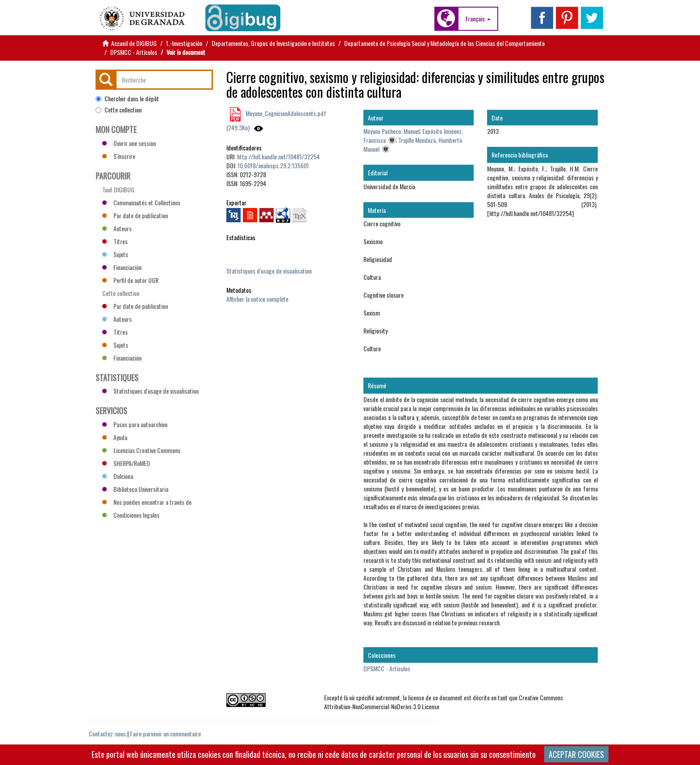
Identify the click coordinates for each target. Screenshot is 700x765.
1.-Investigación (184, 43)
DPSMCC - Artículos (134, 52)
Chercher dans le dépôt (127, 99)
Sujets (115, 254)
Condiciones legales (131, 515)
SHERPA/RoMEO (126, 463)
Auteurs (117, 228)
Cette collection (119, 110)
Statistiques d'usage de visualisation (269, 271)
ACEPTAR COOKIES (576, 754)
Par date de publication (135, 215)
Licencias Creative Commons (141, 450)
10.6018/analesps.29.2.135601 (273, 165)
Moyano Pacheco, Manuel (392, 131)
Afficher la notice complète (257, 299)
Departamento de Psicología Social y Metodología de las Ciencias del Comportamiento (444, 43)
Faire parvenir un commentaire (165, 734)
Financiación (122, 267)
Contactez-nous (107, 734)
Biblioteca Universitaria (135, 489)
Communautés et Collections (141, 202)
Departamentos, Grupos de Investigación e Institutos (273, 43)
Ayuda (115, 437)
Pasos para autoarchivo (135, 424)
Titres (115, 241)
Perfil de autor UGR (130, 280)
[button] (478, 19)
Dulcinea (118, 476)
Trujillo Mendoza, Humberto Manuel (413, 144)
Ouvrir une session (129, 143)
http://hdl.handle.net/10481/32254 (278, 156)
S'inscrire (119, 156)
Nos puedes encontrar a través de (147, 502)
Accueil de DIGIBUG (134, 43)
